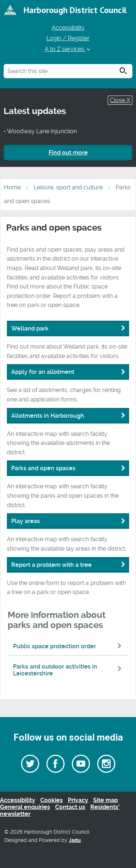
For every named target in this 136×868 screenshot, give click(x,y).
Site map (106, 800)
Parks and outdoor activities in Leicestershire (69, 670)
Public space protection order (69, 646)
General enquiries (25, 807)
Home (12, 187)
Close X (120, 100)
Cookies (51, 800)
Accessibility (68, 28)
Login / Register (68, 38)
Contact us (70, 807)
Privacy (78, 800)
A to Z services (68, 49)
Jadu (75, 840)
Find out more (68, 153)
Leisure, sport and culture (68, 187)
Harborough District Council (75, 10)
